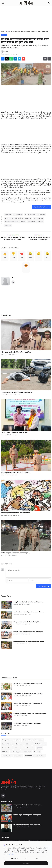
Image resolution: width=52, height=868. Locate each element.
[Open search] (49, 3)
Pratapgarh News (7, 744)
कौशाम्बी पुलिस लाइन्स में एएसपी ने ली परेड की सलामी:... (16, 473)
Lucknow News (18, 744)
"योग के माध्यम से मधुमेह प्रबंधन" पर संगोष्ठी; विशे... (15, 432)
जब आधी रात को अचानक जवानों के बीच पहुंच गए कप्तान (27, 723)
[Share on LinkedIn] (15, 59)
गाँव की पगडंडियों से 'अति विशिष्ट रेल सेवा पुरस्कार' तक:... (28, 825)
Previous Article (13, 235)
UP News (17, 748)
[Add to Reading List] (49, 59)
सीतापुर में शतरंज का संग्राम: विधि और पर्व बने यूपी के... (27, 622)
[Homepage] (26, 3)
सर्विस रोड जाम (42, 215)
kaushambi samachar (28, 748)
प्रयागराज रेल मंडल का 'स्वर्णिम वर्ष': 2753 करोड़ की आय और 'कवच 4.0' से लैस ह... (13, 238)
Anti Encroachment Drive (12, 222)
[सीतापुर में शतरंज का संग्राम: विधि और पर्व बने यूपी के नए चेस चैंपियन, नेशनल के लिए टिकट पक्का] (7, 625)
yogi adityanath (6, 756)
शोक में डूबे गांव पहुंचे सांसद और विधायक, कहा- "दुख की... (28, 693)
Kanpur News (39, 740)
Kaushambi (28, 218)
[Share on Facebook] (3, 59)
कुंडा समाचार (39, 748)
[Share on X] (7, 59)
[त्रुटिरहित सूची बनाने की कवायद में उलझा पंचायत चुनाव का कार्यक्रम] (7, 687)
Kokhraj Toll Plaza (38, 218)
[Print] (45, 59)
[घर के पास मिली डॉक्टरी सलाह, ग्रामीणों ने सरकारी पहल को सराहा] (7, 706)
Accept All (26, 863)
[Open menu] (3, 3)
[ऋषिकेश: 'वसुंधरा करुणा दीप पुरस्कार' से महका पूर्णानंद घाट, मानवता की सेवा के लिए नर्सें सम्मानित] (7, 818)
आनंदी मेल (11, 854)
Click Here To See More (41, 207)
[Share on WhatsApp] (11, 59)
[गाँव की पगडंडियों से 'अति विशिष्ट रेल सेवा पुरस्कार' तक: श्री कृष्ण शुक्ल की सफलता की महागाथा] (7, 828)
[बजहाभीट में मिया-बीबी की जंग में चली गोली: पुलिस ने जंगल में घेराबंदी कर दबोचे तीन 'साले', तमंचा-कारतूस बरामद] (7, 635)
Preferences (15, 858)
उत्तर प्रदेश (8, 31)
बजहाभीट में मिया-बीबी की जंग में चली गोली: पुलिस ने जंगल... (29, 632)
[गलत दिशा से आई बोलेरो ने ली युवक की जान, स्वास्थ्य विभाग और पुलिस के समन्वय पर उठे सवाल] (7, 615)
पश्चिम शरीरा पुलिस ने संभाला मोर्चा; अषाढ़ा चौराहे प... (15, 553)
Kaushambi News (28, 740)
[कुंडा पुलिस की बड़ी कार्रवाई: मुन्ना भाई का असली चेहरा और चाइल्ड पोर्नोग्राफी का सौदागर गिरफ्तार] (7, 605)
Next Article (39, 235)
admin (13, 278)
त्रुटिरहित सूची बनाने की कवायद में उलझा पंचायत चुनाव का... (28, 683)
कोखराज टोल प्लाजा (9, 215)
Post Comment (43, 586)
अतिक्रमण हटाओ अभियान (30, 215)
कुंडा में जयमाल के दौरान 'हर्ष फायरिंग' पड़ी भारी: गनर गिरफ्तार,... (29, 642)
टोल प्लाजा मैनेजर (19, 218)
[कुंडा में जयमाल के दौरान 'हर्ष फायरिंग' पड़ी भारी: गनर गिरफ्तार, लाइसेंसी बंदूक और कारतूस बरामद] (7, 645)
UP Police (23, 222)
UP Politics (5, 752)
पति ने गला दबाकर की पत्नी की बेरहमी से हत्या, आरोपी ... (16, 352)
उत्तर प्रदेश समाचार (9, 218)
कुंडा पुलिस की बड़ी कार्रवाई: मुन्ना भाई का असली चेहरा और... (28, 602)
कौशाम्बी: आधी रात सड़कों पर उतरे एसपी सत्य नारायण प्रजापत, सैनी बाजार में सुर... (39, 238)
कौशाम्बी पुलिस (19, 215)
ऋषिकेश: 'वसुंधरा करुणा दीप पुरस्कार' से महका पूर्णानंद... (28, 815)
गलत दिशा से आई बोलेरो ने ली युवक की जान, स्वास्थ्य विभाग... (29, 612)
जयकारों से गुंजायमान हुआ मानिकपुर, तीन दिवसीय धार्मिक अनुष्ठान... (30, 713)
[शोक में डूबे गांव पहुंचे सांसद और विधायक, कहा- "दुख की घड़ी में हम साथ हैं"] (7, 696)
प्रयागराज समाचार (27, 752)
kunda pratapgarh (16, 752)
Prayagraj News (6, 740)
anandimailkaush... (6, 395)
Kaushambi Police (7, 748)
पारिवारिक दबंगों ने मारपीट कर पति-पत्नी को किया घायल (16, 513)
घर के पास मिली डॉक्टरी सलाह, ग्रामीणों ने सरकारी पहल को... (28, 703)
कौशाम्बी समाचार (29, 756)
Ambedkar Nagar (40, 756)
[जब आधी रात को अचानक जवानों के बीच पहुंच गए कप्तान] (7, 726)
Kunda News (17, 740)
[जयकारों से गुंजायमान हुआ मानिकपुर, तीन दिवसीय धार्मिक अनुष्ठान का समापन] (7, 716)
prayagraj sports (18, 756)
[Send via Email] (24, 59)
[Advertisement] (26, 18)
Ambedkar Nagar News (40, 744)
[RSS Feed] (13, 282)
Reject (37, 858)
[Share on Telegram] (19, 59)
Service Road (31, 222)
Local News (8, 225)
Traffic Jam (40, 222)
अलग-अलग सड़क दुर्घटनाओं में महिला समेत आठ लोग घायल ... (18, 392)
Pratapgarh (37, 752)
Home (3, 31)
